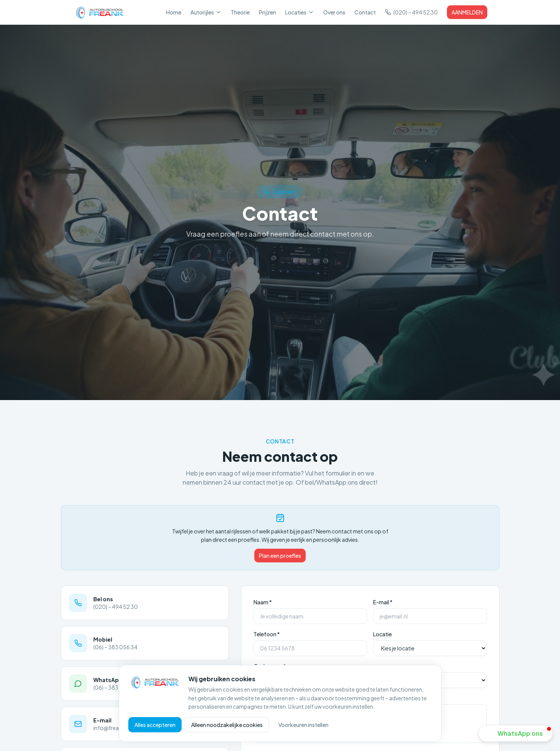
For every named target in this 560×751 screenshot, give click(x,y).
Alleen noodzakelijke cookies (227, 725)
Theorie (240, 12)
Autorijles (206, 12)
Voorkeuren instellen (303, 725)
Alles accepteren (155, 725)
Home (174, 12)
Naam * (263, 602)
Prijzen (267, 12)
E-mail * (383, 602)
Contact (365, 12)
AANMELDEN (467, 12)
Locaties (300, 12)
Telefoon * (267, 634)
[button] (516, 733)
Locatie (382, 634)
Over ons (334, 12)
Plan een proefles (280, 556)
